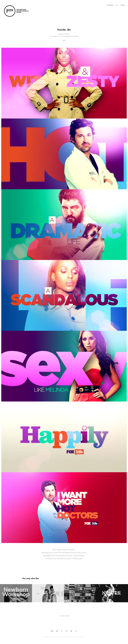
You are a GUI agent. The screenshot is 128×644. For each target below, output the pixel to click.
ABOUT (123, 5)
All (117, 5)
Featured (110, 5)
